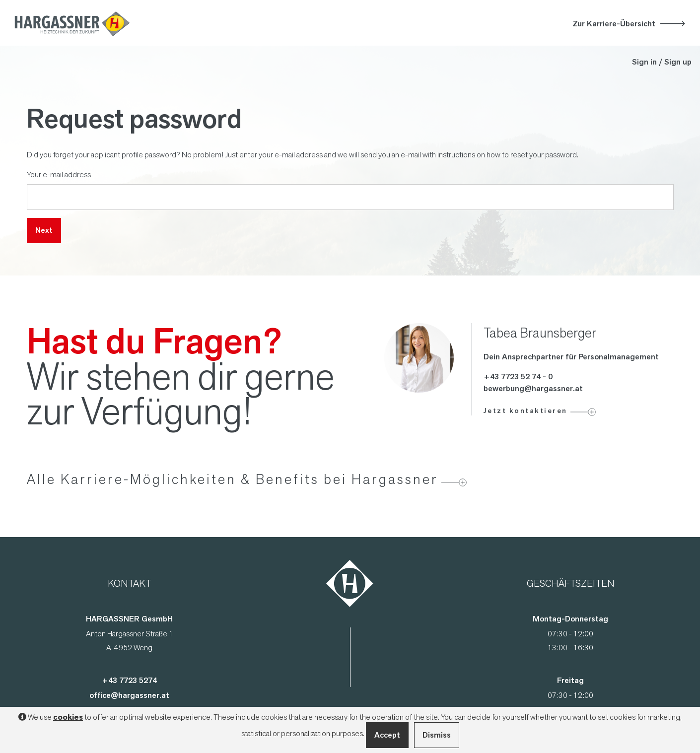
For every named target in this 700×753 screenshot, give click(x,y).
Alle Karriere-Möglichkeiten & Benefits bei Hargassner (233, 479)
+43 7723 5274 (129, 680)
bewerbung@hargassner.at (533, 388)
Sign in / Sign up (662, 62)
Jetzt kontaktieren (525, 411)
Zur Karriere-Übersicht (614, 24)
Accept (387, 735)
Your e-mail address (59, 174)
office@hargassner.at (129, 695)
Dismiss (437, 735)
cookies (68, 717)
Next (44, 230)
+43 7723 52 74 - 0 (518, 376)
